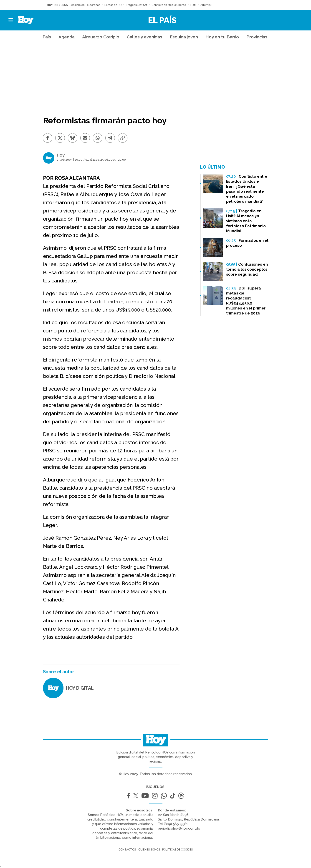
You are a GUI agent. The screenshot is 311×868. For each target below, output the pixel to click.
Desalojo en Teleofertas (85, 5)
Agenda (66, 37)
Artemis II (206, 5)
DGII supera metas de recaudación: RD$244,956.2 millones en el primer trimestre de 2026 (246, 301)
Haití (193, 5)
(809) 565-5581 (176, 824)
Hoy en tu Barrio (222, 37)
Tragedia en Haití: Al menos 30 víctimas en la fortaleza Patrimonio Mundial (246, 221)
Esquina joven (184, 37)
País (47, 37)
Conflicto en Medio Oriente (169, 5)
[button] (11, 20)
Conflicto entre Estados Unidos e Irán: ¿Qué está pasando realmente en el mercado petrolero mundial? (247, 189)
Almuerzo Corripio (101, 37)
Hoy (61, 155)
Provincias (257, 37)
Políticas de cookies (177, 850)
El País (162, 20)
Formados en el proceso (247, 243)
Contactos (127, 850)
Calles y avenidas (144, 37)
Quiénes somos (149, 850)
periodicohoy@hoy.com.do (179, 828)
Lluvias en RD (113, 5)
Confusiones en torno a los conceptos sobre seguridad (247, 269)
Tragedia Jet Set (137, 5)
